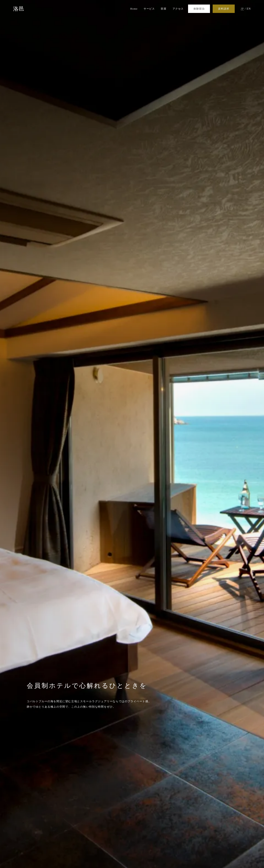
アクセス (178, 9)
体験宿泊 (199, 9)
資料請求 (224, 9)
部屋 (164, 9)
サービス (149, 9)
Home (134, 9)
